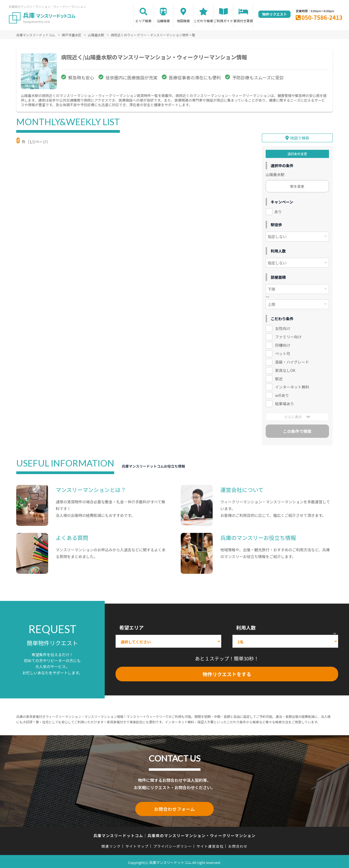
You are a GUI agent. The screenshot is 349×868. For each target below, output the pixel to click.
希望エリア (131, 627)
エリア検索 (143, 21)
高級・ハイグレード (292, 361)
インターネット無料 (292, 386)
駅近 (279, 378)
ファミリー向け (288, 336)
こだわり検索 (203, 21)
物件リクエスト (274, 14)
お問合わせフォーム (174, 808)
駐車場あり (285, 403)
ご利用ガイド (223, 21)
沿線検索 (163, 21)
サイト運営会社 (210, 844)
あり (278, 211)
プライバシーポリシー (172, 844)
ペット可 (282, 353)
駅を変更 (297, 185)
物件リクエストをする (227, 673)
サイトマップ (137, 844)
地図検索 (183, 21)
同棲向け (283, 344)
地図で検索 (300, 137)
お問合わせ (238, 844)
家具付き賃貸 (243, 21)
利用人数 (246, 627)
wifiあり (282, 394)
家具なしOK (285, 369)
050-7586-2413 (322, 17)
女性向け (283, 328)
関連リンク (111, 844)
